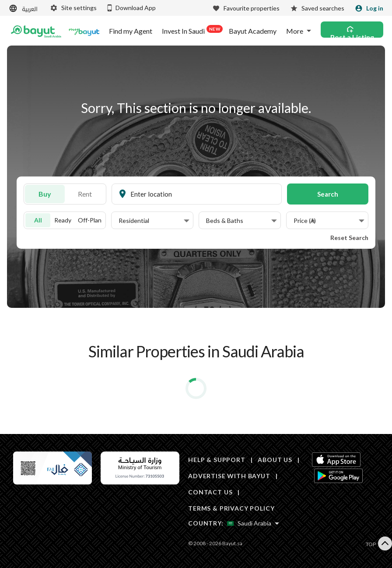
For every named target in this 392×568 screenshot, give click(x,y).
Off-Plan (90, 220)
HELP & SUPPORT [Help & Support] (217, 460)
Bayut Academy (253, 31)
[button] (154, 221)
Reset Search (349, 238)
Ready (63, 220)
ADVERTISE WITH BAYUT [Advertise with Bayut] (229, 476)
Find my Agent (131, 31)
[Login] (369, 8)
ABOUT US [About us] (275, 460)
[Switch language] (24, 9)
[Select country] (253, 523)
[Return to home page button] (36, 31)
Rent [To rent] (85, 194)
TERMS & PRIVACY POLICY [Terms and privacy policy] (231, 508)
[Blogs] (84, 31)
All (38, 220)
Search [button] (328, 194)
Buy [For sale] (45, 194)
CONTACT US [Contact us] (210, 492)
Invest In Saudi (191, 30)
